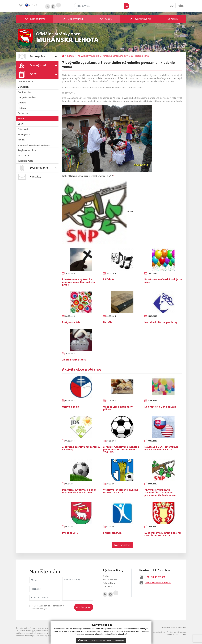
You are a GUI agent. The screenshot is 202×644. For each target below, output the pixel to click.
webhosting (20, 633)
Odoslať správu (84, 607)
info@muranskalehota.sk (158, 583)
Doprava (22, 103)
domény (44, 633)
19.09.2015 (70, 527)
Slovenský (31, 5)
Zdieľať (98, 212)
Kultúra (22, 119)
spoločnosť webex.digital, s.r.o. (28, 636)
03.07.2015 (152, 441)
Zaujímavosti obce (27, 150)
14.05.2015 (111, 401)
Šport (21, 124)
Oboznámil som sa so (48, 607)
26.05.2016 (70, 273)
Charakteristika (25, 82)
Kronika (22, 140)
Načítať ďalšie (122, 545)
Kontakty (173, 19)
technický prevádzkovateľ (50, 636)
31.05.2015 (152, 401)
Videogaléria (24, 134)
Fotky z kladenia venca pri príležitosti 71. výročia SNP (87, 176)
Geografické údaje (27, 97)
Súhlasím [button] (82, 640)
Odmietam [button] (120, 640)
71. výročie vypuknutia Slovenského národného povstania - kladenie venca (114, 56)
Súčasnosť (23, 113)
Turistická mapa (26, 161)
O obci (106, 576)
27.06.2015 (111, 441)
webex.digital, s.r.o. (33, 633)
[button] (35, 19)
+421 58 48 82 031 (155, 577)
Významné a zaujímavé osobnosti (34, 145)
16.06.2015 (70, 441)
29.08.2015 (111, 484)
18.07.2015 (70, 484)
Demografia (24, 87)
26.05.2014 (70, 354)
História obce (110, 580)
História (22, 108)
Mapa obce (23, 156)
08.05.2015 (70, 401)
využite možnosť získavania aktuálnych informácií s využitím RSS (41, 628)
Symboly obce (25, 92)
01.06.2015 (111, 527)
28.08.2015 (152, 484)
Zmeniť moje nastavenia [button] (101, 640)
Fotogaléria (24, 129)
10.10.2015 (152, 527)
